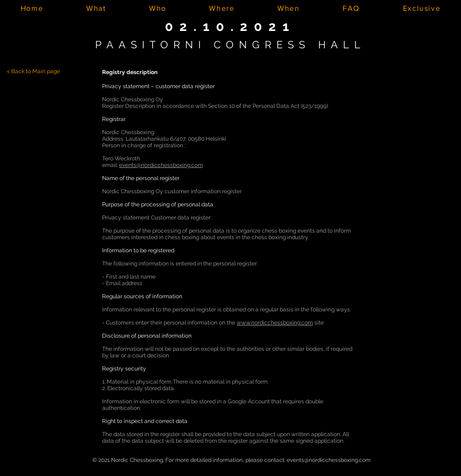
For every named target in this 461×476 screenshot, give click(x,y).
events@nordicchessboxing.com (161, 165)
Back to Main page (36, 71)
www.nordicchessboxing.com (275, 323)
